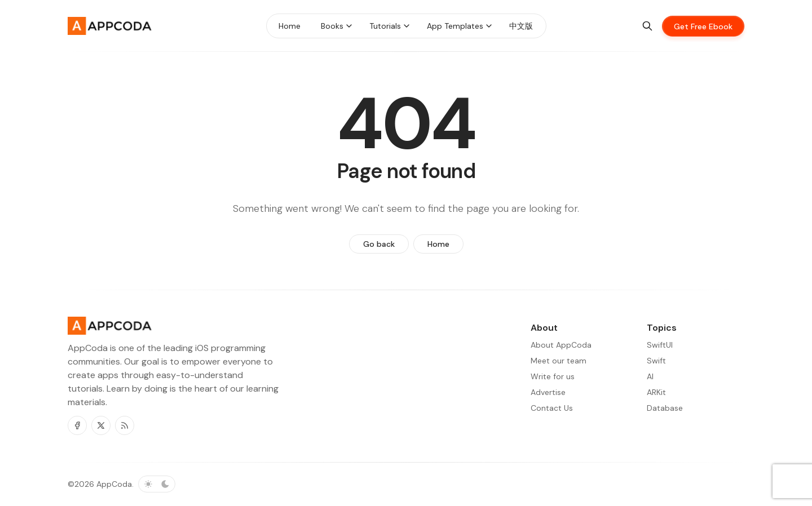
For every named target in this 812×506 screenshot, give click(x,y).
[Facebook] (77, 425)
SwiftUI (660, 345)
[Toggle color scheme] (157, 484)
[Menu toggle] (349, 26)
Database (665, 408)
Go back (379, 244)
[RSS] (125, 425)
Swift (656, 361)
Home (438, 244)
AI (650, 376)
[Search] (647, 26)
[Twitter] (101, 425)
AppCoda (114, 484)
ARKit (656, 392)
